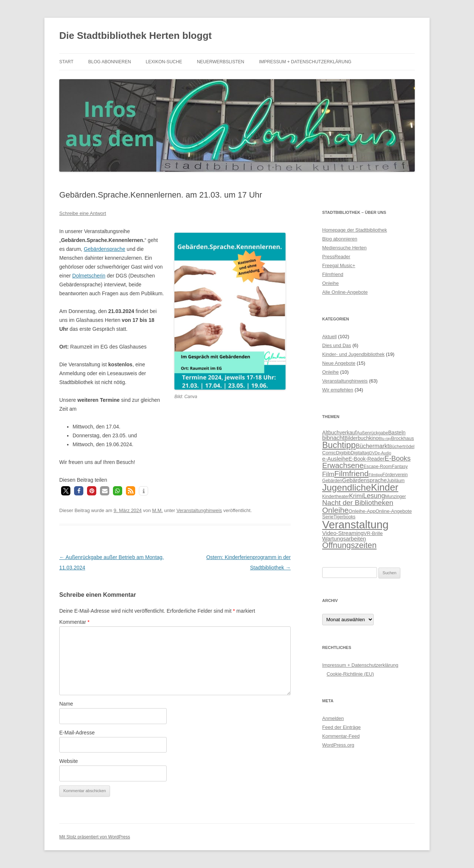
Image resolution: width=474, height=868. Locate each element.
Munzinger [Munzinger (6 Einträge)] (395, 497)
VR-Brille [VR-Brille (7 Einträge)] (373, 533)
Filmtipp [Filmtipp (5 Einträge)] (375, 475)
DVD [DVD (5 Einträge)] (373, 453)
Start (66, 62)
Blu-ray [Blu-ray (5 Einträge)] (385, 438)
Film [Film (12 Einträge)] (328, 474)
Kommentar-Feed (341, 736)
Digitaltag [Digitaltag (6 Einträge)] (360, 453)
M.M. (158, 510)
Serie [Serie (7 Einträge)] (328, 517)
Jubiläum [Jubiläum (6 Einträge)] (395, 481)
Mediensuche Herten (344, 248)
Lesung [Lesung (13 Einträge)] (374, 496)
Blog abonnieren (109, 62)
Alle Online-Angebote (345, 292)
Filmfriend (333, 274)
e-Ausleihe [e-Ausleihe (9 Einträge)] (335, 459)
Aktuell (329, 337)
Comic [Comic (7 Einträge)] (329, 453)
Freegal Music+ (339, 265)
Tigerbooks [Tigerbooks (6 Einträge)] (345, 517)
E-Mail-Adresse (77, 733)
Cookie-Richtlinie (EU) (350, 674)
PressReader (336, 257)
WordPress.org (338, 745)
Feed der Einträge (341, 727)
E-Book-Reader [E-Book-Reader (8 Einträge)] (366, 459)
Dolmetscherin (89, 276)
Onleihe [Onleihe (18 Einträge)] (335, 510)
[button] (66, 491)
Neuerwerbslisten (221, 62)
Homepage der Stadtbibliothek (355, 230)
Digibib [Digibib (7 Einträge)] (343, 453)
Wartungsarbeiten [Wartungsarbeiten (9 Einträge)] (344, 539)
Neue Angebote (339, 363)
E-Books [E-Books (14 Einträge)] (398, 458)
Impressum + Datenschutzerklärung (305, 62)
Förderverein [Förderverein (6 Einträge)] (395, 475)
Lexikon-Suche (164, 62)
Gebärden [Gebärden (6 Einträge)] (332, 481)
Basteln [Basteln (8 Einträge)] (397, 433)
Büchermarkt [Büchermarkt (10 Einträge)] (373, 446)
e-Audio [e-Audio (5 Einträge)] (385, 453)
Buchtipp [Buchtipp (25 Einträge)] (339, 445)
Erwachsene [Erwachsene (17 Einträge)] (343, 465)
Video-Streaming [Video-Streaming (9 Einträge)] (343, 533)
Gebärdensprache (104, 249)
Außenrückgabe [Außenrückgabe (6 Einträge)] (372, 433)
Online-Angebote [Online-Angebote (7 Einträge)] (394, 511)
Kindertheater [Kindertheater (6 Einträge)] (336, 497)
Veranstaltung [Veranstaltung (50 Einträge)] (355, 524)
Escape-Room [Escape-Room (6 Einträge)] (378, 467)
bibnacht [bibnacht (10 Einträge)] (333, 438)
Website (69, 761)
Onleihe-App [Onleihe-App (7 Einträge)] (362, 511)
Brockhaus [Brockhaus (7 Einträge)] (403, 438)
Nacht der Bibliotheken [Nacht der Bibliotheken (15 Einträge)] (358, 503)
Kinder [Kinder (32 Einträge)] (385, 487)
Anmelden (333, 718)
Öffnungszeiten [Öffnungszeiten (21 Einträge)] (349, 545)
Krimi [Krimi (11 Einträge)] (356, 496)
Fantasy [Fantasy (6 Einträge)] (400, 467)
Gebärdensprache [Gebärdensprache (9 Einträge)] (365, 480)
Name (66, 704)
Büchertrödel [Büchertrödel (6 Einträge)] (402, 447)
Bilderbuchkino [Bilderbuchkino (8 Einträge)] (361, 438)
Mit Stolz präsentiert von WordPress (95, 837)
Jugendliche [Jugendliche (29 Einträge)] (347, 487)
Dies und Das (337, 345)
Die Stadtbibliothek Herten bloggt (136, 36)
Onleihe (331, 283)
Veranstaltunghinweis (199, 510)
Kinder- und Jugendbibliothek (353, 354)
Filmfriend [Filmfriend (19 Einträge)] (352, 473)
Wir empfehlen (338, 390)
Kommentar (74, 622)
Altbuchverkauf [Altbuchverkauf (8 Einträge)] (339, 433)
